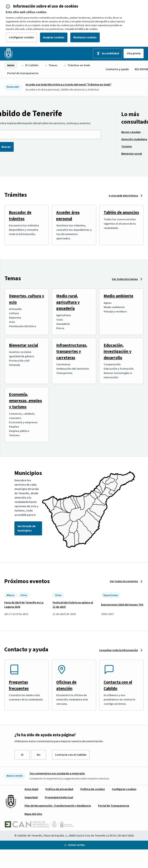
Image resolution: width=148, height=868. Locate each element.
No (39, 755)
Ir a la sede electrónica (123, 196)
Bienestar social (24, 345)
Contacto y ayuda (117, 69)
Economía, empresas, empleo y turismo (26, 401)
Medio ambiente (118, 296)
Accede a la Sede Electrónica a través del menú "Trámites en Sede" (69, 85)
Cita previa (134, 53)
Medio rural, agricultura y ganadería (68, 302)
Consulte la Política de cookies (81, 29)
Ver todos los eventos (124, 581)
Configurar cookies (21, 37)
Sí (22, 755)
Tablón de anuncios (121, 212)
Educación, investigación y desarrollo (118, 351)
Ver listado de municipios (26, 528)
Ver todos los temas (125, 279)
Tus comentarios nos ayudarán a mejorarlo (57, 774)
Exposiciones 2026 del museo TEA (122, 605)
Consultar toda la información (119, 650)
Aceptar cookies (54, 37)
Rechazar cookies (85, 37)
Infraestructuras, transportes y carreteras (72, 351)
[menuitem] (11, 65)
